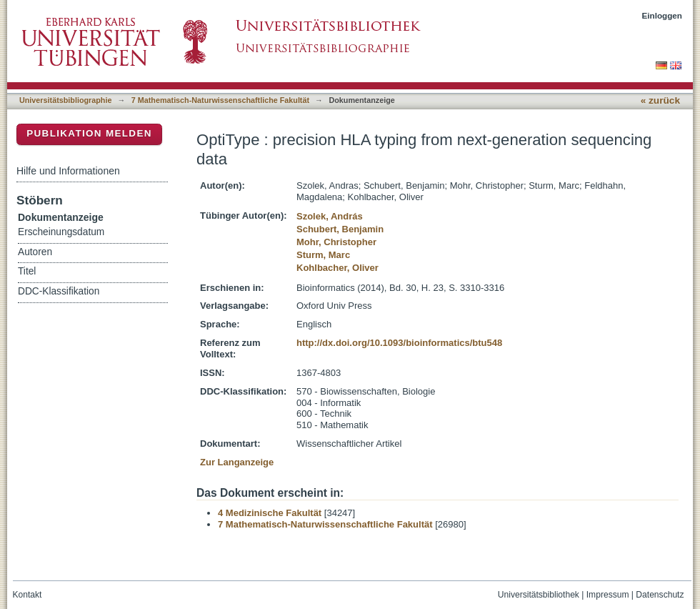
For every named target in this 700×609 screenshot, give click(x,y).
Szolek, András (330, 216)
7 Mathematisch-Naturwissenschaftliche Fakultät (220, 100)
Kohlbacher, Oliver (337, 268)
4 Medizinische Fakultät (270, 513)
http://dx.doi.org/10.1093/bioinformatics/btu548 (399, 343)
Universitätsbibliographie (65, 100)
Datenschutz (660, 595)
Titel (27, 271)
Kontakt (27, 595)
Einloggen (662, 15)
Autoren (35, 252)
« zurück (660, 100)
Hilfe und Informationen (68, 171)
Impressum (608, 595)
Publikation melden (89, 133)
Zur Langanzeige (237, 462)
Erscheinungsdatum (61, 232)
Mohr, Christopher (336, 242)
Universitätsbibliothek (539, 595)
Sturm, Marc (323, 255)
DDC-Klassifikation (59, 291)
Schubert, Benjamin (340, 229)
